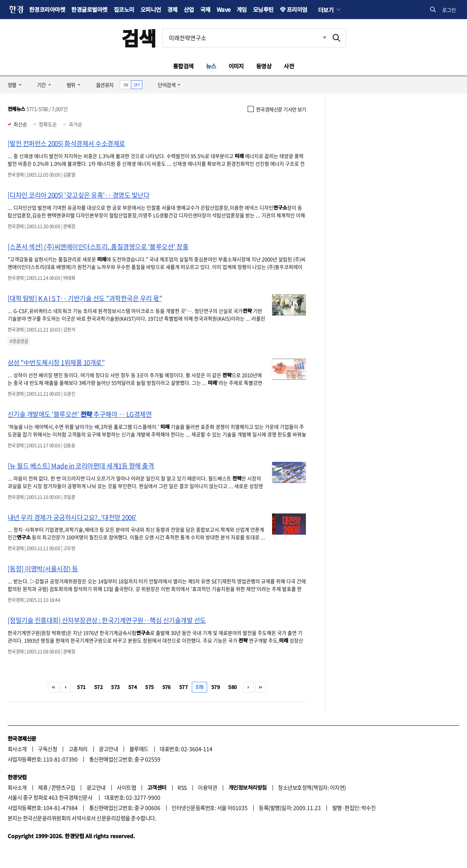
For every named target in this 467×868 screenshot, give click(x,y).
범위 (71, 85)
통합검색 (183, 66)
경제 (172, 9)
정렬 (12, 85)
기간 (42, 85)
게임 (242, 9)
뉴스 (211, 66)
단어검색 (167, 85)
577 (183, 687)
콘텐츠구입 (63, 787)
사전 (289, 66)
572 (98, 687)
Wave (224, 9)
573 (115, 687)
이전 (65, 687)
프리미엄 (297, 9)
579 (216, 687)
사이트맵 (126, 787)
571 (81, 687)
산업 (189, 9)
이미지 (236, 66)
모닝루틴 (263, 9)
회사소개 (17, 749)
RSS (182, 787)
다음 (248, 687)
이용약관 (207, 787)
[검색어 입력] (245, 38)
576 (167, 687)
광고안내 (108, 749)
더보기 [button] (326, 10)
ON (126, 85)
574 (132, 687)
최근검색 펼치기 (319, 38)
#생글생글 (19, 341)
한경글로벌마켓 (89, 9)
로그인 (449, 10)
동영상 (264, 66)
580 (232, 687)
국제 (205, 9)
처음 (53, 687)
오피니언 (151, 9)
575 (149, 687)
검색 (139, 38)
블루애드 (139, 749)
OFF (137, 85)
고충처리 (78, 749)
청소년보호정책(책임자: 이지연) (312, 787)
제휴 (43, 787)
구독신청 (47, 749)
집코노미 (124, 9)
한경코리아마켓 (47, 9)
